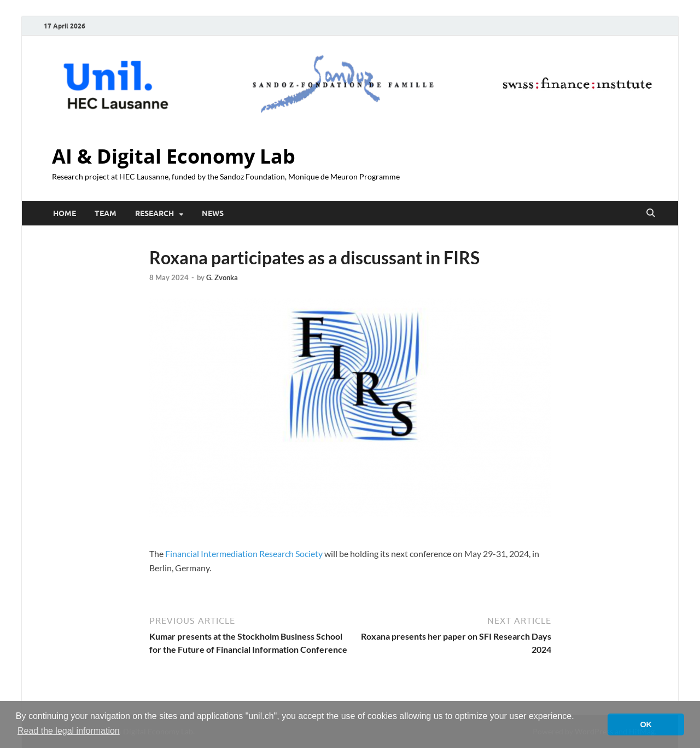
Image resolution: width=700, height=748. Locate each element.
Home (65, 213)
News (213, 213)
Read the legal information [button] (69, 731)
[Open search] (651, 213)
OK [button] (646, 724)
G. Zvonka (222, 277)
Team (106, 213)
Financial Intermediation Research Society (244, 553)
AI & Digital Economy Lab (174, 156)
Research (154, 213)
